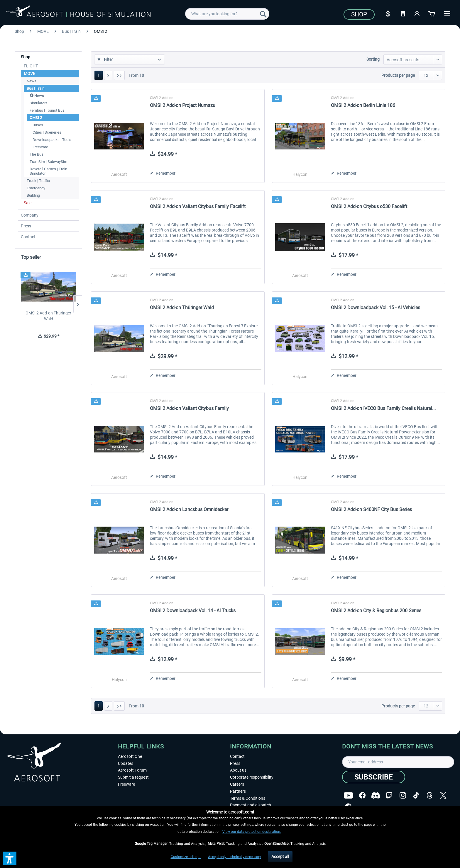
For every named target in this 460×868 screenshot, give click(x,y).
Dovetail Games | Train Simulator (48, 171)
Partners (238, 791)
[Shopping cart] (432, 13)
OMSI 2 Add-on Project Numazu (183, 105)
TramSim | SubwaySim (48, 162)
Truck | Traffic (38, 181)
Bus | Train (35, 88)
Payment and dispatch (251, 805)
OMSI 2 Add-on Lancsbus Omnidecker (189, 509)
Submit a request (133, 777)
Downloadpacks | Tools (52, 140)
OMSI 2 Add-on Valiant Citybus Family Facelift (198, 206)
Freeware (40, 147)
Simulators (39, 103)
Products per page (398, 75)
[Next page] (108, 75)
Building (33, 195)
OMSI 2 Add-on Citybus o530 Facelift (369, 206)
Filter (105, 59)
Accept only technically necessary (235, 857)
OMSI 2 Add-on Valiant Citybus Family (189, 408)
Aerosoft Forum (132, 770)
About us (238, 770)
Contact (28, 237)
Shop (359, 14)
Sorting (373, 59)
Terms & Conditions (248, 798)
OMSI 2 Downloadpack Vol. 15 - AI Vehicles (376, 308)
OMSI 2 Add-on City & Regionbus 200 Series (376, 611)
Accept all (280, 857)
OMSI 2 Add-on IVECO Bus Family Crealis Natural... (383, 408)
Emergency (36, 188)
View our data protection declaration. (252, 832)
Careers (237, 784)
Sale (28, 203)
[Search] (263, 14)
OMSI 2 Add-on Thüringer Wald (48, 316)
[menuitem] (227, 14)
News (32, 81)
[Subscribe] (374, 777)
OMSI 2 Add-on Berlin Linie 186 (363, 105)
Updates (126, 763)
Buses (38, 125)
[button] (10, 858)
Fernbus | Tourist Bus (47, 110)
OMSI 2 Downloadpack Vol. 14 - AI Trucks (193, 611)
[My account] (417, 13)
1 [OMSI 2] (99, 75)
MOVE (29, 74)
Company (30, 215)
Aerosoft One (130, 756)
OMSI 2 (36, 118)
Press (26, 226)
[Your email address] (398, 762)
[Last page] (119, 75)
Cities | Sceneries (47, 132)
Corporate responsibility (252, 777)
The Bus (37, 154)
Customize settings (186, 857)
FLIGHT (31, 66)
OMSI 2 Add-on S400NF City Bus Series (371, 509)
